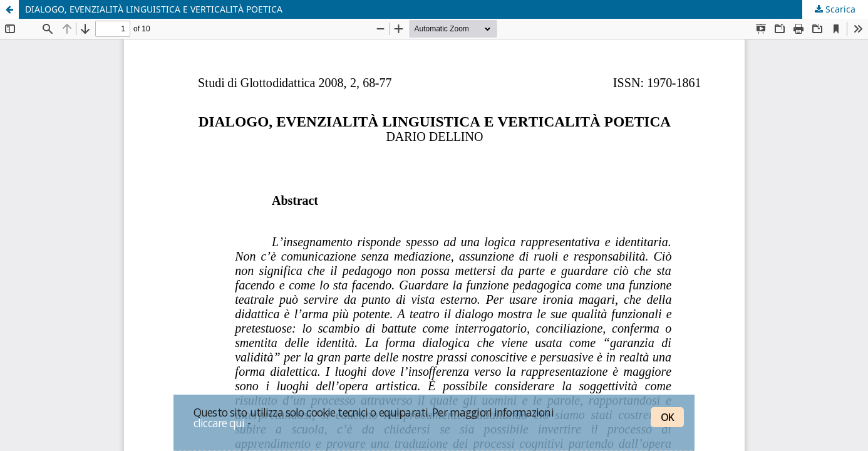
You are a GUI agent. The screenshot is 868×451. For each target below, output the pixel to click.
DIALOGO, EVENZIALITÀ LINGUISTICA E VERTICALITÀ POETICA (154, 9)
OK (667, 417)
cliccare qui (219, 423)
